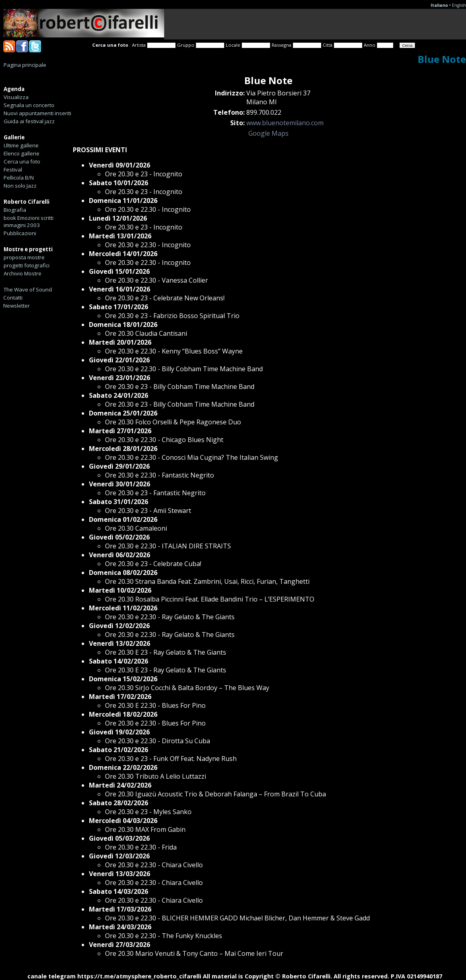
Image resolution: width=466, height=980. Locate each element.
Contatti (13, 298)
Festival (13, 170)
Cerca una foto (22, 161)
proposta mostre (24, 257)
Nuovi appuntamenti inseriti (37, 113)
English (459, 5)
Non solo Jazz (20, 186)
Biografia (15, 210)
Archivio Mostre (23, 273)
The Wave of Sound (28, 289)
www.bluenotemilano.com (285, 123)
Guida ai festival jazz (29, 121)
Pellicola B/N (19, 178)
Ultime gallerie (21, 145)
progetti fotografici (27, 265)
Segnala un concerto (29, 105)
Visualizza (16, 97)
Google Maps (268, 133)
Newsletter (16, 306)
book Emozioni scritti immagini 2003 (29, 221)
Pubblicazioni (20, 233)
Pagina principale (25, 65)
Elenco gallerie (22, 153)
